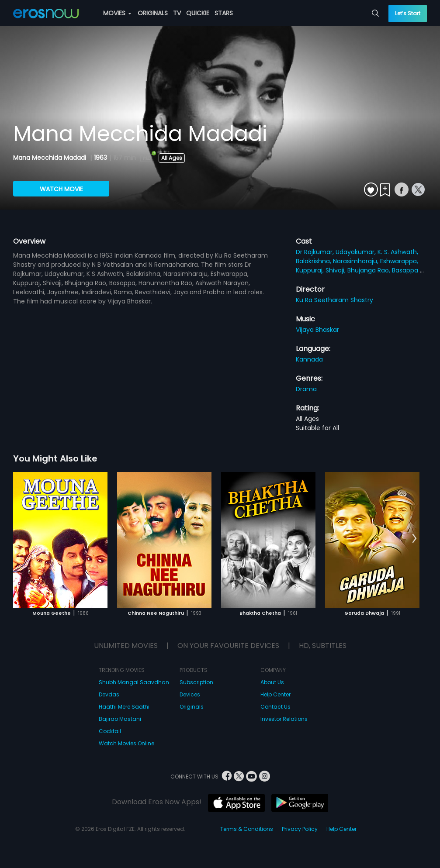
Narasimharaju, (357, 261)
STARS (224, 13)
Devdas (109, 694)
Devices (190, 694)
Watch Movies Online (126, 743)
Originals (192, 707)
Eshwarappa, (399, 261)
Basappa (406, 270)
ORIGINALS (153, 13)
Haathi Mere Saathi (124, 707)
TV (177, 13)
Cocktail (110, 731)
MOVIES (117, 13)
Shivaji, (336, 270)
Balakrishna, (314, 261)
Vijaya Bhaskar (317, 330)
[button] (414, 539)
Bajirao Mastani (120, 719)
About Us (272, 682)
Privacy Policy (300, 829)
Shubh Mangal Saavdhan (134, 682)
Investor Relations (284, 719)
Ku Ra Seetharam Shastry (334, 300)
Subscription (196, 682)
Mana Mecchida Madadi (50, 158)
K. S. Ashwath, (398, 252)
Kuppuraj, (311, 270)
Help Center (275, 694)
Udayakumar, (357, 252)
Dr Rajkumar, (316, 252)
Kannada (309, 359)
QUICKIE (198, 13)
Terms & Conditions (247, 829)
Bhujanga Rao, (370, 270)
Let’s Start (408, 13)
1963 (100, 158)
